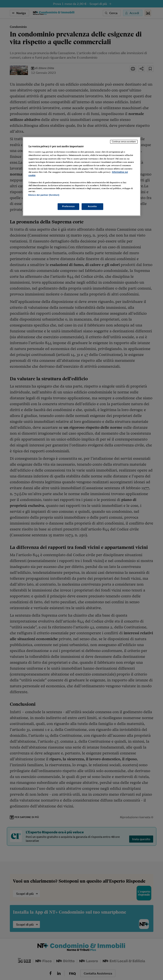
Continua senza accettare (124, 142)
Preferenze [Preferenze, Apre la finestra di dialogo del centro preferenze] (68, 207)
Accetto (92, 207)
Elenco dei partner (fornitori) (44, 195)
